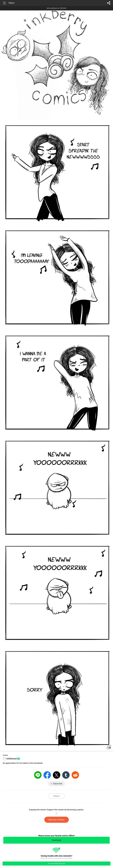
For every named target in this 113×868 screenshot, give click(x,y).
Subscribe (58, 784)
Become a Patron (57, 820)
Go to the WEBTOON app (56, 864)
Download (56, 840)
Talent (11, 3)
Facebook (47, 775)
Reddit (75, 775)
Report (56, 796)
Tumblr (66, 775)
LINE (38, 775)
